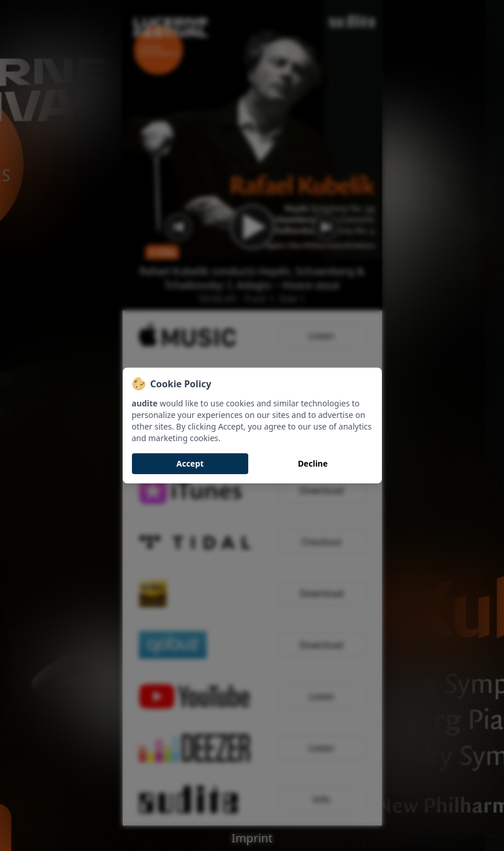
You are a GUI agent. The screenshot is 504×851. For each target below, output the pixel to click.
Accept (190, 463)
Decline (313, 463)
